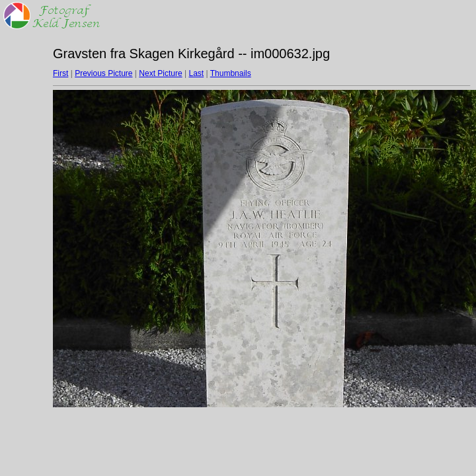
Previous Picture (103, 73)
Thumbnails (231, 73)
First (60, 73)
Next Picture (160, 73)
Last (196, 73)
